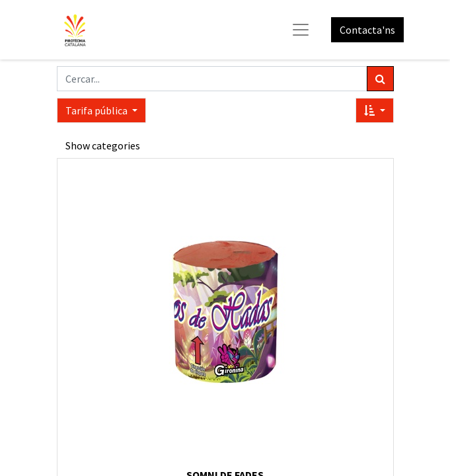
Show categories (103, 145)
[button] (374, 110)
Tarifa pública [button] (97, 110)
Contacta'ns (367, 30)
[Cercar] (380, 79)
